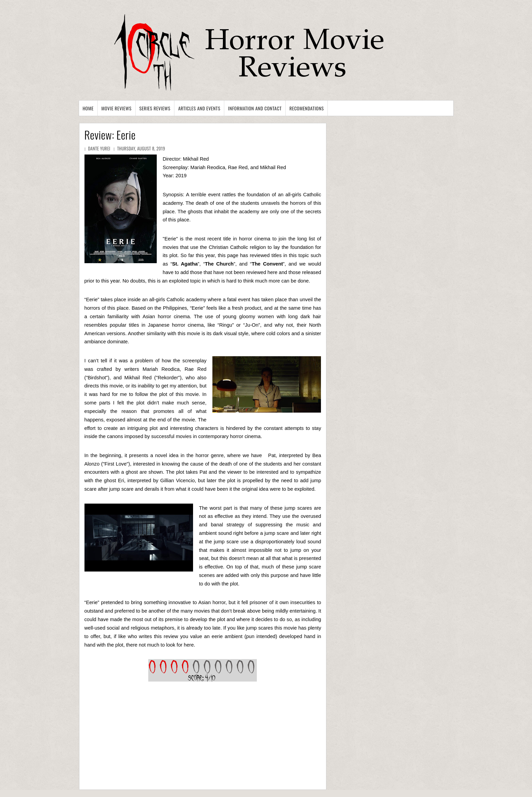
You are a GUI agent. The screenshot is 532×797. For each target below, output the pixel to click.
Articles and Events (199, 108)
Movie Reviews (117, 108)
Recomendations (307, 108)
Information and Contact (255, 108)
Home (88, 108)
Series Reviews (155, 108)
